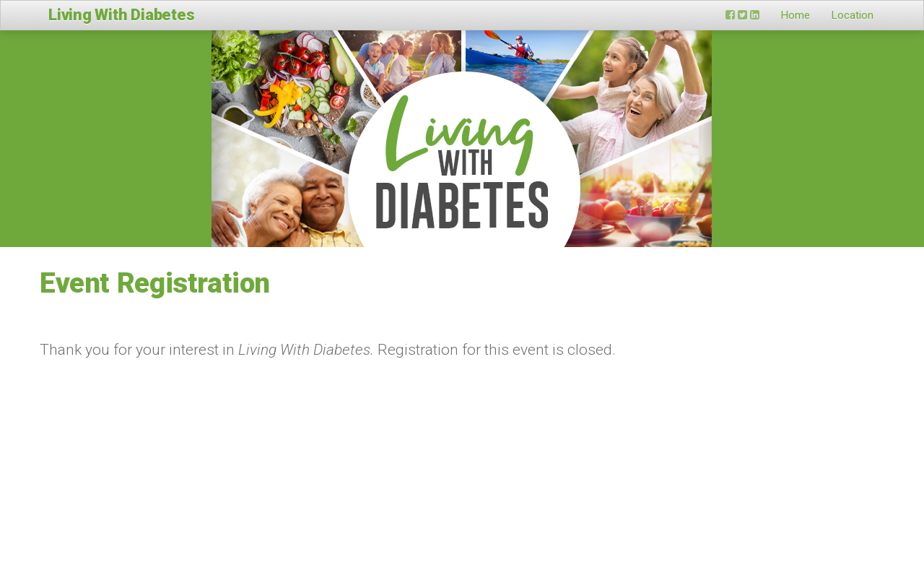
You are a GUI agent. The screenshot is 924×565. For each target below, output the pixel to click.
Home (796, 15)
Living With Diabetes (122, 15)
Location (853, 15)
